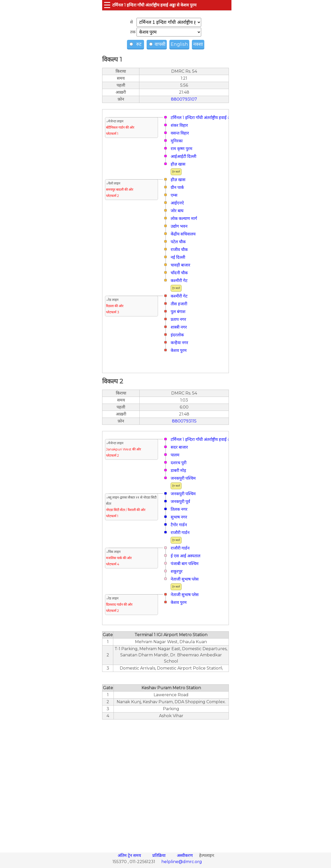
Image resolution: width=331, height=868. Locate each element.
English (179, 44)
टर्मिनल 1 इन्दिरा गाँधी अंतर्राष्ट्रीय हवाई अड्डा (202, 118)
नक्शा (198, 44)
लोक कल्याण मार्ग (184, 218)
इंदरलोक (177, 335)
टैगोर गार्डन (179, 525)
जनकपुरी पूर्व (180, 502)
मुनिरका (177, 141)
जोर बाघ (177, 211)
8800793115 (184, 421)
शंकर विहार (179, 125)
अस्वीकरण (185, 855)
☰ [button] (107, 5)
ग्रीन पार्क (177, 187)
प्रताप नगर (178, 319)
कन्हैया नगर (179, 343)
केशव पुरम (179, 350)
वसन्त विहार (180, 133)
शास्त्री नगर (179, 327)
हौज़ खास (178, 164)
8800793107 (184, 99)
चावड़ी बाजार (180, 265)
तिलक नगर (179, 509)
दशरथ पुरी (179, 463)
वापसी (157, 44)
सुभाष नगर (179, 517)
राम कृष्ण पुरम (182, 149)
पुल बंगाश (178, 312)
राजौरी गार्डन (180, 533)
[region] (165, 783)
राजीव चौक (179, 250)
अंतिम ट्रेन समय (130, 855)
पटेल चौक (178, 242)
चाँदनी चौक (179, 273)
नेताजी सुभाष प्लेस (185, 579)
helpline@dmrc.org (182, 862)
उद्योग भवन (179, 226)
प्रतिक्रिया (159, 855)
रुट (136, 44)
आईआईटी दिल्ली (183, 156)
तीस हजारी (179, 304)
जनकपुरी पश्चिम (183, 478)
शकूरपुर (177, 571)
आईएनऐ (177, 203)
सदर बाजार (179, 447)
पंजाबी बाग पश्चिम (185, 564)
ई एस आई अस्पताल (186, 556)
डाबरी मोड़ (178, 470)
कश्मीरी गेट (179, 281)
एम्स (174, 195)
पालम (175, 455)
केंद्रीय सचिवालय (183, 234)
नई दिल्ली (178, 257)
